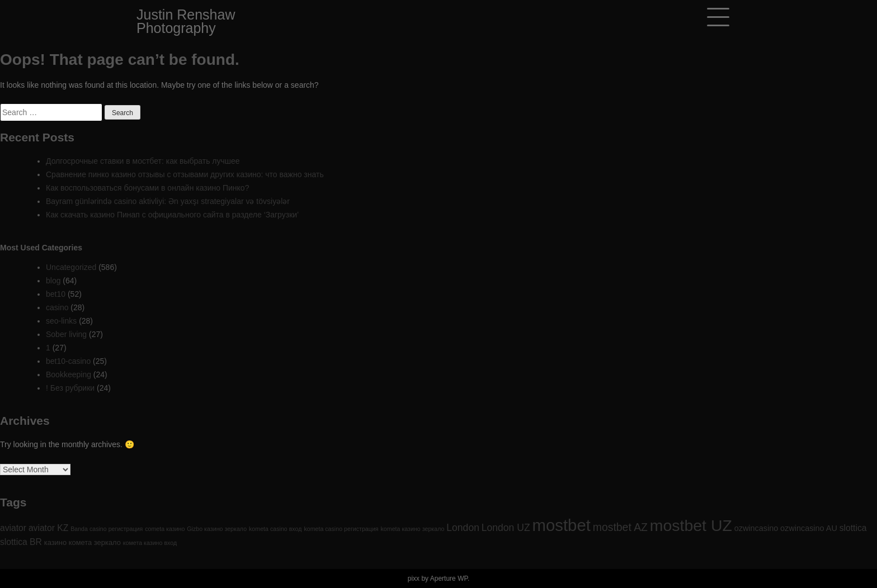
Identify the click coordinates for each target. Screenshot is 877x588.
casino (57, 307)
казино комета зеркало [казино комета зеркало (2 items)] (82, 542)
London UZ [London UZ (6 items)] (506, 528)
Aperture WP (449, 578)
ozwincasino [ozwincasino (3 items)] (756, 528)
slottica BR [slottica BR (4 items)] (21, 542)
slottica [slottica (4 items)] (853, 528)
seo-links (61, 321)
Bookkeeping (69, 374)
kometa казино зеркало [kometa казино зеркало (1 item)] (413, 529)
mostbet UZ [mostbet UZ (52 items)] (691, 525)
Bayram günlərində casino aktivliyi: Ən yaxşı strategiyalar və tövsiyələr (168, 201)
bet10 (56, 294)
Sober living (66, 334)
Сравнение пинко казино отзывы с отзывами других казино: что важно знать (185, 174)
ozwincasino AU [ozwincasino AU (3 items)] (809, 528)
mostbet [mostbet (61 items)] (562, 525)
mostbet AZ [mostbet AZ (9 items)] (620, 527)
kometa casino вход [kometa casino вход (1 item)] (275, 529)
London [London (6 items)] (463, 528)
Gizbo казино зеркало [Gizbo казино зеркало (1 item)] (217, 529)
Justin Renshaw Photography (186, 21)
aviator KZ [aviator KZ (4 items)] (48, 528)
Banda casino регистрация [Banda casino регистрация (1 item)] (107, 529)
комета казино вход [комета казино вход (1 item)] (150, 543)
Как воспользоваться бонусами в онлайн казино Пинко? (147, 188)
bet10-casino (68, 361)
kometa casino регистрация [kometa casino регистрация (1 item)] (341, 529)
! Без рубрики (70, 388)
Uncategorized (71, 267)
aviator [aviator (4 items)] (13, 528)
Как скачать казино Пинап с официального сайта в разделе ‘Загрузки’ (172, 215)
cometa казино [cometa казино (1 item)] (165, 529)
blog (53, 281)
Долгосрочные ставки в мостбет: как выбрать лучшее (143, 161)
